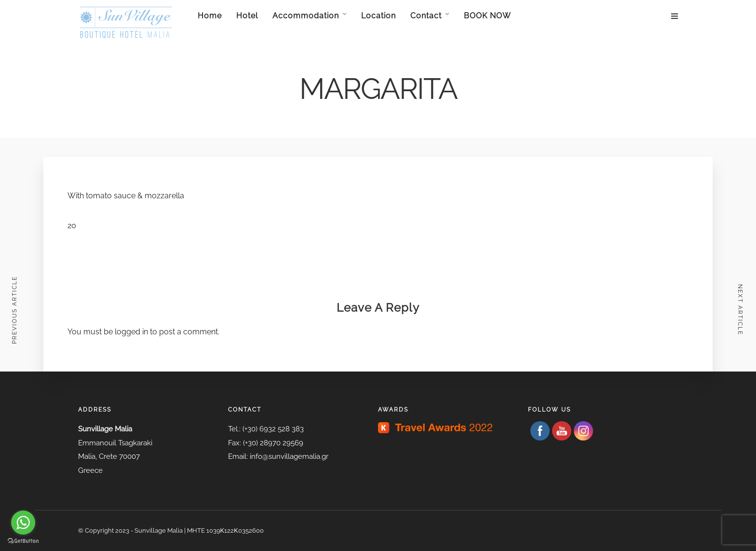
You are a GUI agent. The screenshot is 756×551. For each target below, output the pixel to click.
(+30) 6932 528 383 (273, 429)
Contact (426, 16)
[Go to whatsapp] (23, 523)
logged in (131, 332)
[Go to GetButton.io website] (23, 541)
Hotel (247, 16)
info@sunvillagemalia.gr (289, 456)
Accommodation (306, 16)
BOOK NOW (487, 16)
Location (378, 16)
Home (210, 16)
